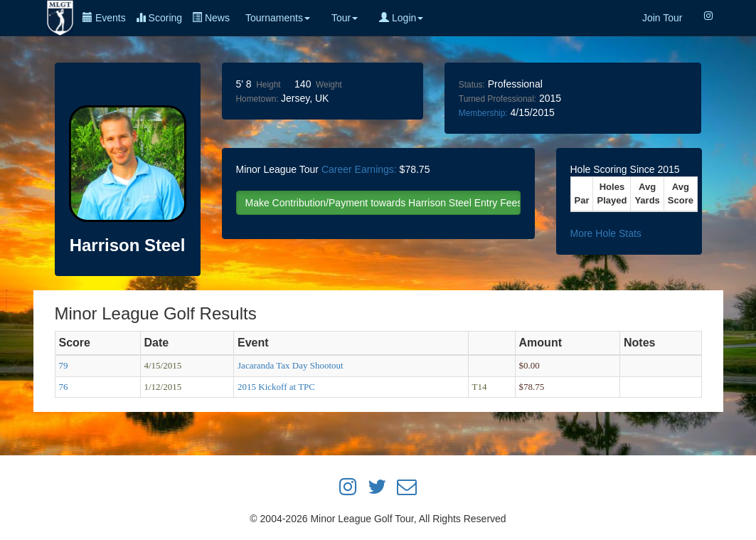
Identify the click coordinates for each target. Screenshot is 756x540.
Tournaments (278, 18)
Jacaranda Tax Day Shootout (291, 365)
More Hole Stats (606, 233)
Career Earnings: (359, 169)
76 (64, 387)
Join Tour (662, 18)
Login (401, 18)
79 (64, 365)
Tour (345, 18)
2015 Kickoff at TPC (276, 387)
